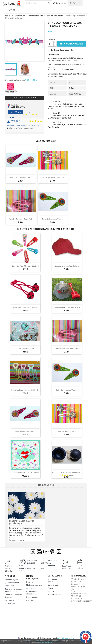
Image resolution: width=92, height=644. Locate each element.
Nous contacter (32, 597)
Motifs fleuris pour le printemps (22, 522)
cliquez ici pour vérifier (66, 638)
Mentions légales (12, 579)
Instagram (59, 551)
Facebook (33, 551)
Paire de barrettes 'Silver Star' (53, 178)
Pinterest (52, 551)
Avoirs (50, 588)
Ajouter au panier (71, 44)
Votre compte (55, 575)
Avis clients (11, 92)
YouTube (46, 551)
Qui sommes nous (12, 582)
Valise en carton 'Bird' (25, 349)
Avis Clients (9, 585)
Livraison (30, 581)
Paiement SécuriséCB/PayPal (9, 568)
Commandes (53, 585)
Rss (40, 551)
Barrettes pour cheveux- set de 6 (25, 266)
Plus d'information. (50, 643)
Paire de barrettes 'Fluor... (21, 178)
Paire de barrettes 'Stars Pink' (21, 219)
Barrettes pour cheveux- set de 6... (25, 390)
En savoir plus (15, 540)
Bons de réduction (55, 594)
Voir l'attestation (15, 112)
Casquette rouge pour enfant (67, 266)
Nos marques (10, 603)
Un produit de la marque (15, 80)
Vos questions (32, 588)
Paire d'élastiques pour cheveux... (25, 307)
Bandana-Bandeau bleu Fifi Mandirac (25, 473)
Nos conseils (31, 600)
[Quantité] (51, 44)
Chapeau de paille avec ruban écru (67, 473)
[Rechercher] (38, 3)
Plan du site (9, 600)
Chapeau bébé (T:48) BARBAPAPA (67, 307)
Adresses (51, 591)
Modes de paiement (34, 585)
